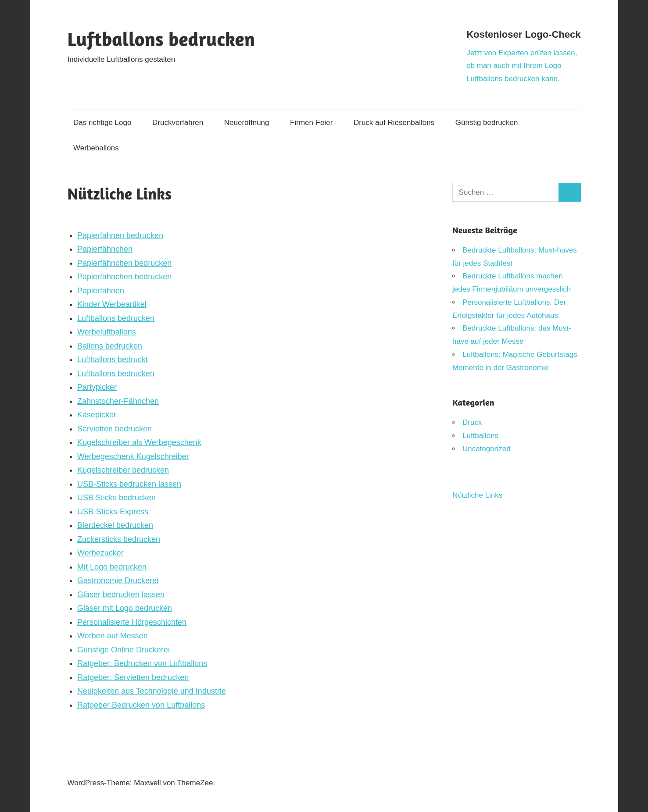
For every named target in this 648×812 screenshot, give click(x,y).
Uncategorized (487, 449)
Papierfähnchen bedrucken (124, 263)
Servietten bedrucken (115, 429)
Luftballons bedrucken (161, 39)
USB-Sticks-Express (113, 512)
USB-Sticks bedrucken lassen (129, 484)
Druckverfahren (178, 123)
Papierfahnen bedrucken (120, 235)
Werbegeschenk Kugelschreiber (133, 456)
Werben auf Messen (113, 636)
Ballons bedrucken (110, 346)
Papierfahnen (101, 291)
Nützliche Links (477, 495)
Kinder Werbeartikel (112, 304)
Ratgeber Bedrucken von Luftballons (141, 705)
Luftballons (480, 436)
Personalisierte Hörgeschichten (132, 622)
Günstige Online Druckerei (124, 650)
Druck (472, 422)
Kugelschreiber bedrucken (123, 470)
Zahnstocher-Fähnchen (118, 401)
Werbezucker (100, 553)
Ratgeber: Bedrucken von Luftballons (142, 663)
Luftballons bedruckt (113, 360)
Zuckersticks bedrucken (119, 539)
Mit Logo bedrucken (112, 567)
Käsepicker (97, 415)
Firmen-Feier (311, 123)
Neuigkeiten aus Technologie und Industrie (152, 691)
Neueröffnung (247, 123)
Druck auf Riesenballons (394, 123)
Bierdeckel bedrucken (115, 525)
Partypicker (97, 387)
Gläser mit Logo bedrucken (125, 608)
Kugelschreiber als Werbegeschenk (139, 442)
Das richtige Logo (102, 123)
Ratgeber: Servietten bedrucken (133, 677)
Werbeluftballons (107, 332)
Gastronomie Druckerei (118, 581)
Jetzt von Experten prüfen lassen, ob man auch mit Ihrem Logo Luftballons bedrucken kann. (522, 66)
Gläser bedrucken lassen (121, 595)
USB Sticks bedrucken (116, 498)
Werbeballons (96, 148)
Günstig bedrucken (487, 123)
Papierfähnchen (105, 249)
